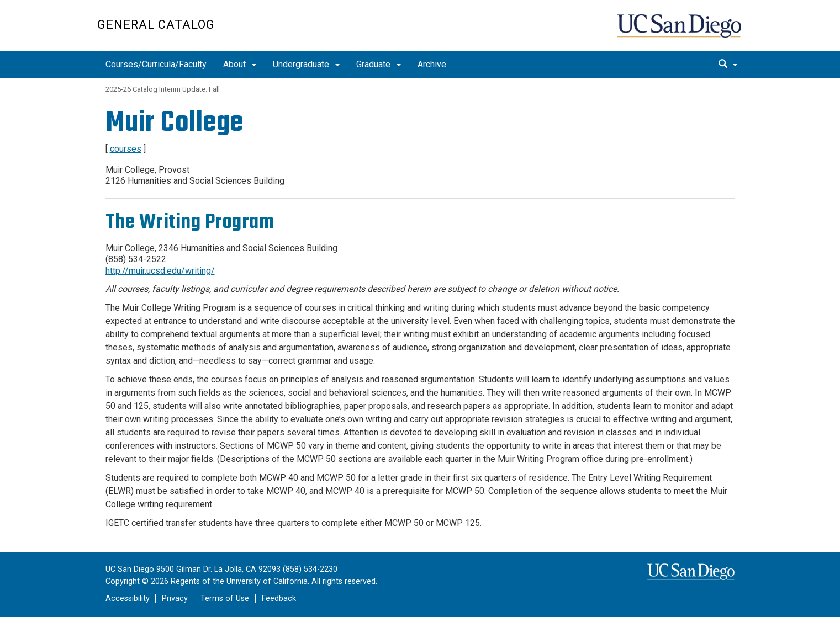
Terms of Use (225, 599)
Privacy (175, 599)
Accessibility (128, 599)
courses (126, 149)
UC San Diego (680, 31)
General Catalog (156, 25)
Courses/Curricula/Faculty (156, 64)
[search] (728, 65)
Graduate (379, 64)
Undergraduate (306, 64)
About (240, 64)
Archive (432, 64)
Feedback (279, 599)
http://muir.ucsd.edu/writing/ (160, 271)
